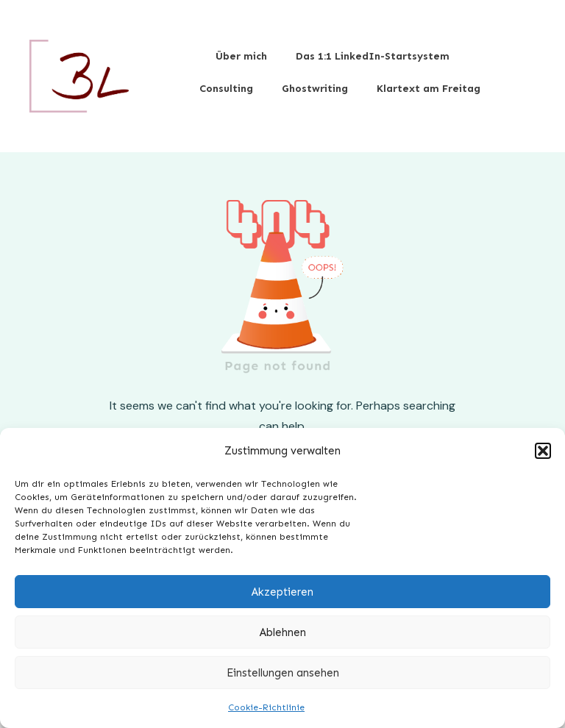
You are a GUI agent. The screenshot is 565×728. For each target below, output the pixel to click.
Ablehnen (283, 632)
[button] (543, 451)
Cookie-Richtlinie (266, 707)
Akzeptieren (282, 592)
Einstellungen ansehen (283, 673)
